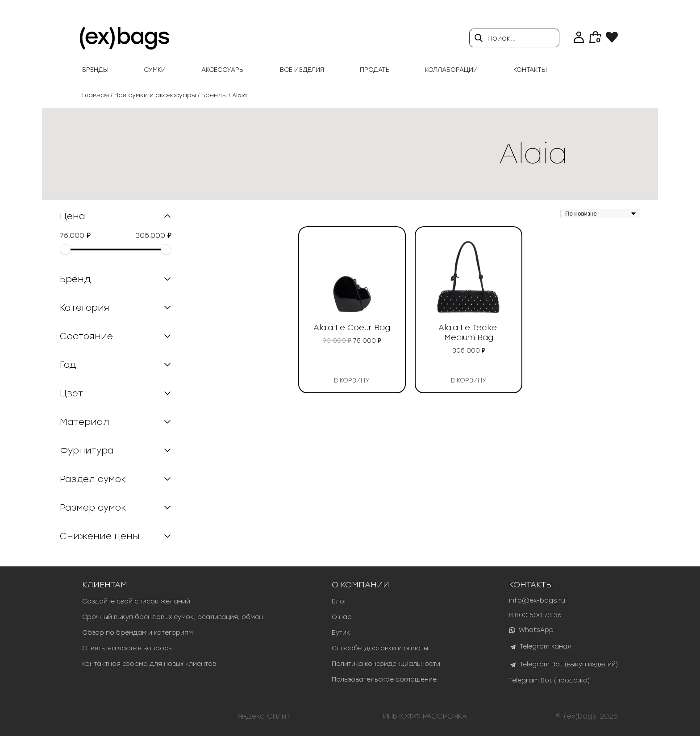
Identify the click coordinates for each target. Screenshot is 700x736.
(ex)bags (580, 716)
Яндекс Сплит (264, 716)
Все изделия (302, 70)
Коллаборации (451, 70)
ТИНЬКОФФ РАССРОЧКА (423, 716)
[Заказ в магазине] (600, 214)
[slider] (65, 249)
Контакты (530, 70)
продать (375, 70)
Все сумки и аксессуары (155, 95)
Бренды (95, 70)
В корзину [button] (352, 379)
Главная (96, 95)
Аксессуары (223, 70)
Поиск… (502, 38)
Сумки (155, 70)
